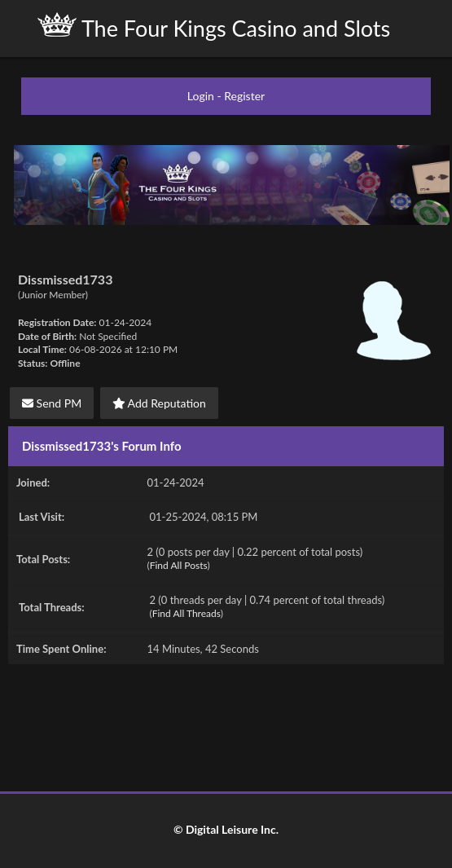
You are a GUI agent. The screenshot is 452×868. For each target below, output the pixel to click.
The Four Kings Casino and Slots (214, 27)
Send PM (52, 403)
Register (244, 96)
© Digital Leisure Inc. (226, 829)
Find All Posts (179, 565)
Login (201, 96)
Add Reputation (159, 403)
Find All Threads (187, 613)
